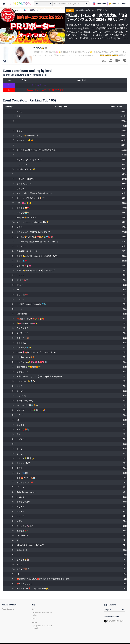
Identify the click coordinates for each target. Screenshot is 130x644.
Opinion (34, 622)
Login (125, 3)
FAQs (34, 609)
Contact (34, 619)
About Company (8, 609)
